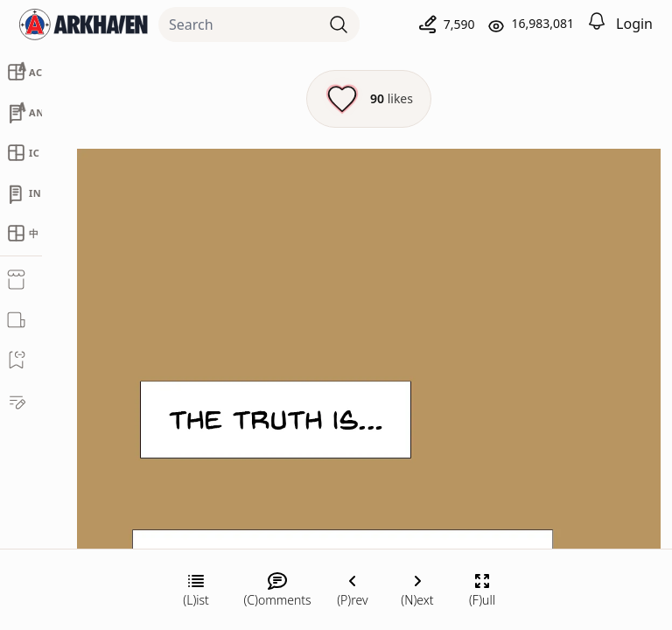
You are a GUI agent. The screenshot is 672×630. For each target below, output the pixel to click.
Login (634, 24)
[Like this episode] (369, 99)
